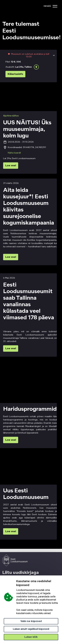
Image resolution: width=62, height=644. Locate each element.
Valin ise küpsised (31, 621)
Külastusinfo (15, 74)
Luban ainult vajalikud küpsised (31, 629)
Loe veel (11, 166)
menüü (47, 6)
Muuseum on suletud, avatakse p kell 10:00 (30, 55)
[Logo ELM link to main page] (15, 560)
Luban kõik (31, 637)
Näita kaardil (14, 153)
